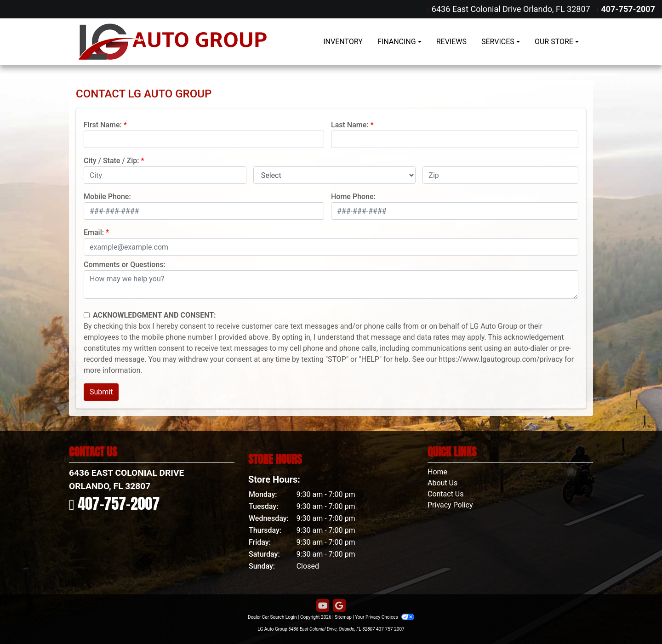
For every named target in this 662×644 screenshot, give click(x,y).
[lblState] (335, 175)
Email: (94, 232)
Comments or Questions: (125, 265)
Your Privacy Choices (385, 617)
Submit (101, 392)
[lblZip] (500, 175)
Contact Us (446, 494)
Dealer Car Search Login (272, 617)
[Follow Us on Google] (339, 606)
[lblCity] (165, 175)
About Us (442, 483)
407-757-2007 (628, 9)
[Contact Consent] (87, 315)
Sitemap (343, 617)
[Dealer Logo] (172, 42)
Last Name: (350, 125)
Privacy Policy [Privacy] (450, 505)
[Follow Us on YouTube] (323, 606)
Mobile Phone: (107, 197)
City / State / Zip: (111, 161)
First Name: (103, 125)
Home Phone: (353, 197)
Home (437, 472)
